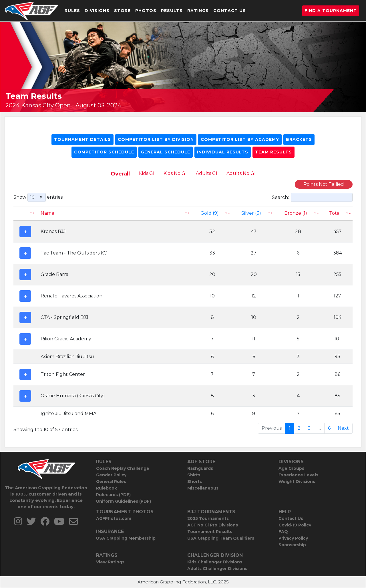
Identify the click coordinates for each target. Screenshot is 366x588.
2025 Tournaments (208, 518)
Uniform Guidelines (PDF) (124, 501)
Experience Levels (298, 475)
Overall (120, 174)
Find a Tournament (331, 11)
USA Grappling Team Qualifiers (221, 538)
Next (343, 428)
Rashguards (200, 468)
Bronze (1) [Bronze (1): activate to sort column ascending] (296, 213)
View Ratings (110, 562)
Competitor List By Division (156, 139)
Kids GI (147, 173)
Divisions (97, 11)
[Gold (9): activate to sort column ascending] (212, 213)
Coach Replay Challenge (123, 468)
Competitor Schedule (104, 152)
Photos (146, 11)
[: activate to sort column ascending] (25, 213)
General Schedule (166, 152)
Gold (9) (210, 213)
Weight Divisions (297, 482)
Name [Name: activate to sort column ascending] (47, 213)
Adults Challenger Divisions (217, 569)
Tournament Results (210, 532)
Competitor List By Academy (240, 139)
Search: (312, 197)
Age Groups (291, 468)
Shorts (195, 482)
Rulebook (107, 488)
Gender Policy (111, 475)
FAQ (283, 532)
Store (122, 11)
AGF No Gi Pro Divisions (213, 525)
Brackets (299, 139)
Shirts (194, 475)
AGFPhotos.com (114, 518)
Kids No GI (175, 173)
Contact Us (230, 11)
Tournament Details (82, 139)
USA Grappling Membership (126, 538)
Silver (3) (251, 213)
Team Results (273, 152)
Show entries (38, 197)
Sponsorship (292, 545)
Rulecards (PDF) (113, 495)
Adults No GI (241, 173)
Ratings (198, 11)
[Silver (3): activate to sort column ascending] (254, 213)
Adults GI (207, 173)
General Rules (111, 482)
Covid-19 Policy (295, 525)
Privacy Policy (293, 538)
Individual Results (223, 152)
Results (172, 11)
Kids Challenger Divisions (215, 562)
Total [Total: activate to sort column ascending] (335, 213)
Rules (72, 11)
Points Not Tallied (324, 184)
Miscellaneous (203, 488)
